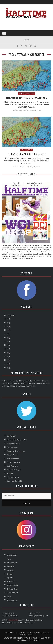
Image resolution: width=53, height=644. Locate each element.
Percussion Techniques (14, 470)
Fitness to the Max (12, 593)
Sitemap (36, 640)
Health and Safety (12, 589)
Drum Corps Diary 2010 (14, 481)
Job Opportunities (21, 638)
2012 (8, 338)
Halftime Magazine (19, 111)
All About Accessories (14, 462)
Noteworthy (10, 566)
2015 (8, 349)
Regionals (10, 578)
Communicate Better (13, 443)
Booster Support (12, 600)
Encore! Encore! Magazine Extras (17, 440)
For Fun (9, 596)
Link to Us (33, 638)
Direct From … (11, 581)
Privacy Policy (44, 638)
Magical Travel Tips (13, 458)
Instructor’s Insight (13, 477)
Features (9, 559)
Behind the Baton (12, 585)
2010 (8, 330)
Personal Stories (12, 455)
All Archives (10, 315)
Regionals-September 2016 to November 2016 (26, 98)
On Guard (10, 473)
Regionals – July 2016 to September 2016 (27, 154)
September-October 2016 (27, 94)
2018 (8, 360)
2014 (8, 345)
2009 (8, 327)
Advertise (8, 638)
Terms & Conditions (23, 640)
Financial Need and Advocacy (16, 451)
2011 (8, 334)
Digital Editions (12, 555)
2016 (8, 353)
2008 (8, 323)
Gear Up (9, 574)
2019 (8, 364)
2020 (8, 368)
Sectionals (10, 570)
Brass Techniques (12, 466)
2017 (8, 357)
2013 (8, 342)
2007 (8, 319)
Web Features (11, 436)
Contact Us (13, 620)
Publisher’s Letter (12, 563)
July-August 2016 (26, 150)
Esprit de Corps (12, 447)
